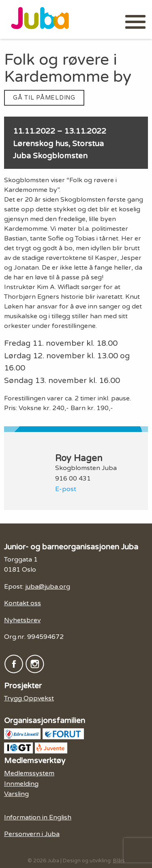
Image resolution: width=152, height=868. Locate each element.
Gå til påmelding (44, 98)
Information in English (38, 817)
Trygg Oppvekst (29, 698)
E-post (66, 489)
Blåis (119, 861)
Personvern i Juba (32, 834)
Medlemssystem (29, 773)
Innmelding (21, 784)
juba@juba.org (48, 587)
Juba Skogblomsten (50, 156)
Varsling (16, 794)
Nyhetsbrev (22, 620)
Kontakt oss (22, 603)
